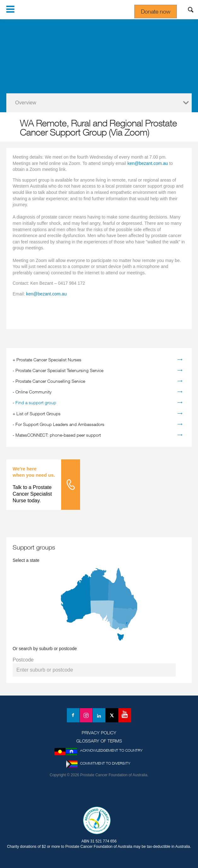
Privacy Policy (99, 733)
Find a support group (36, 402)
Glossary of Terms (99, 741)
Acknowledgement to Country (111, 750)
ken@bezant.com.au (148, 163)
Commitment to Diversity (105, 763)
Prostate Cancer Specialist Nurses (49, 360)
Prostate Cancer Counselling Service (50, 381)
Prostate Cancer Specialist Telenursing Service (59, 370)
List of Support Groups (38, 414)
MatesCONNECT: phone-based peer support (58, 435)
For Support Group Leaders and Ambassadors (60, 424)
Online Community (33, 392)
